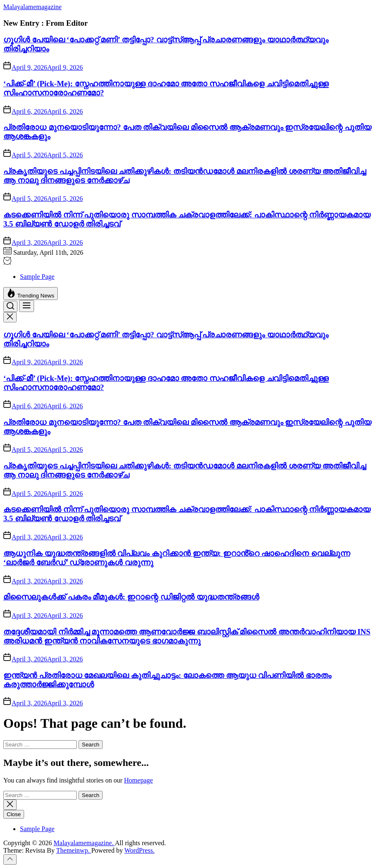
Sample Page (37, 277)
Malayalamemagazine (32, 7)
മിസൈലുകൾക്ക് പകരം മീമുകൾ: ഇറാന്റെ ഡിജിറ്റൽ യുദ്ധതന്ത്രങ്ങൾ (131, 597)
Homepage (138, 780)
